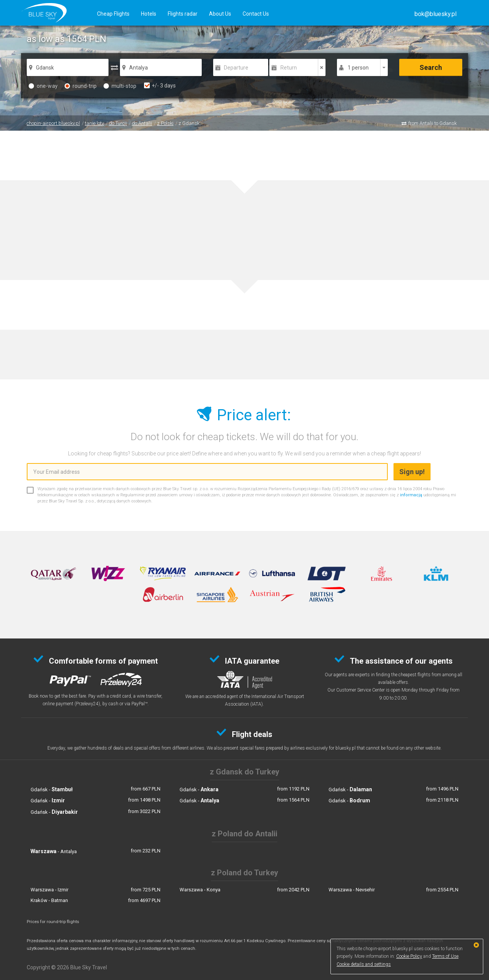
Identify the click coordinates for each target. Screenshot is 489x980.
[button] (436, 14)
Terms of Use (445, 956)
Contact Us (256, 14)
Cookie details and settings (364, 964)
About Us (220, 14)
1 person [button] (358, 68)
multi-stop (120, 86)
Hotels (149, 14)
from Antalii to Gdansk (432, 123)
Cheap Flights (113, 14)
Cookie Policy (409, 956)
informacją (411, 495)
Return (289, 68)
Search (431, 67)
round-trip (81, 86)
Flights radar (183, 14)
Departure (236, 68)
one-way (43, 86)
